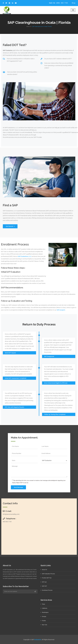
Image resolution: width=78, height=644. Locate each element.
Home (28, 26)
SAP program (61, 310)
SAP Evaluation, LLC (9, 50)
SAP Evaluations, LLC (25, 256)
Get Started (10, 226)
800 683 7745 (7, 522)
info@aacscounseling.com (11, 514)
